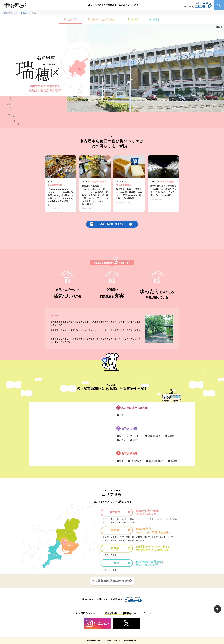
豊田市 (155, 537)
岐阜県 (135, 20)
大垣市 (114, 555)
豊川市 (139, 537)
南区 (105, 523)
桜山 (120, 461)
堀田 (120, 416)
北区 (118, 519)
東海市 (114, 541)
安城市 (163, 537)
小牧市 (106, 541)
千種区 (106, 519)
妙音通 (121, 440)
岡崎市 (114, 537)
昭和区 (145, 519)
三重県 (156, 20)
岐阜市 (106, 555)
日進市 (131, 541)
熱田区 (160, 519)
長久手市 (140, 541)
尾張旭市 (122, 541)
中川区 (168, 519)
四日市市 (113, 570)
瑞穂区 (153, 519)
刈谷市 (147, 537)
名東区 (125, 523)
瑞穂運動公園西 (155, 461)
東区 (113, 519)
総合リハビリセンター (128, 436)
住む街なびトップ (10, 13)
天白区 (133, 523)
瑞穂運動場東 (153, 436)
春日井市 (130, 537)
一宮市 (121, 537)
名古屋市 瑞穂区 (112, 581)
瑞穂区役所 (135, 461)
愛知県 (104, 20)
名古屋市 (24, 13)
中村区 (131, 519)
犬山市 (170, 537)
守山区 (112, 523)
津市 (105, 570)
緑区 (118, 523)
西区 (124, 519)
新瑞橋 (170, 436)
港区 (175, 519)
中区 (138, 519)
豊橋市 (106, 537)
